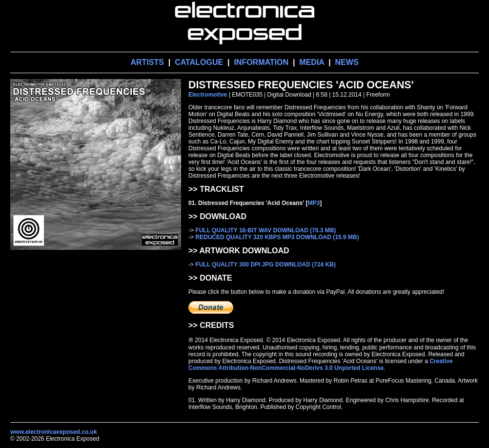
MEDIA (312, 62)
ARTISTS (147, 62)
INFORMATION (261, 62)
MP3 (314, 203)
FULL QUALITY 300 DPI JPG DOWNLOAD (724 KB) (265, 265)
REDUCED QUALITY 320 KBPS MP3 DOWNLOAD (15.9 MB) (277, 237)
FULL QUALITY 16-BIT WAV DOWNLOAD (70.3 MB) (265, 230)
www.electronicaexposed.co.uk (54, 432)
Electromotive (208, 95)
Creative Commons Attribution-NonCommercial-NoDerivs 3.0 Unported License (321, 365)
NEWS (347, 62)
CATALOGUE (199, 62)
